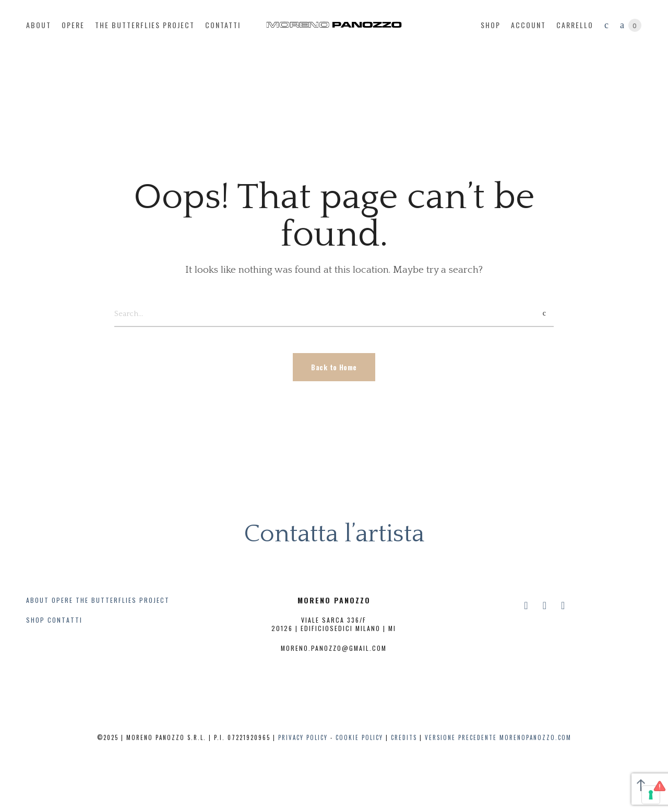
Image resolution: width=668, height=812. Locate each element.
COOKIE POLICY (359, 737)
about (39, 25)
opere (73, 25)
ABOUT (38, 600)
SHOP (35, 620)
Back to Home (334, 367)
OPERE (62, 600)
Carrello (575, 25)
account (528, 25)
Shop (491, 25)
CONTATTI (65, 620)
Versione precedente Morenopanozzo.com (498, 737)
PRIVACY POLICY (303, 737)
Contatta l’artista (334, 534)
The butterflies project (145, 25)
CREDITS (404, 737)
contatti (223, 25)
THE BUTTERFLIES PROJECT (123, 600)
